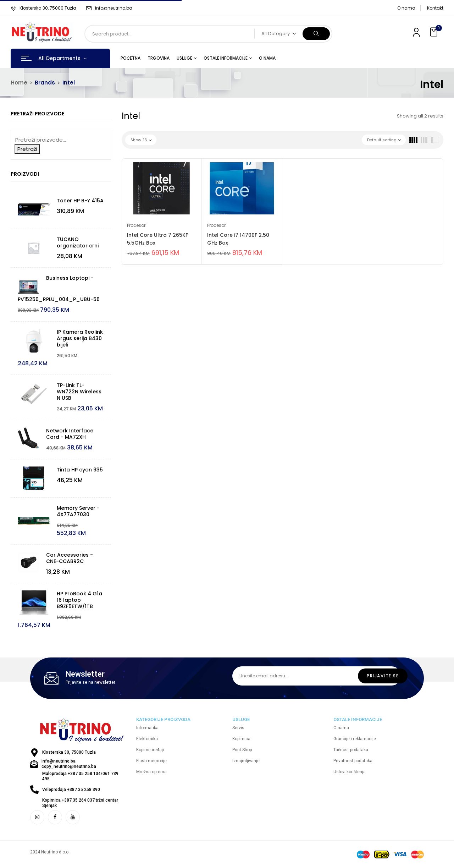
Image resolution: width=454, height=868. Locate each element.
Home (19, 83)
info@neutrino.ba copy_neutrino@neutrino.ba (69, 764)
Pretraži (27, 149)
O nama (406, 8)
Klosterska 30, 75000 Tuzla (43, 8)
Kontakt (435, 8)
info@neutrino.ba (114, 8)
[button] (434, 32)
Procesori (137, 225)
